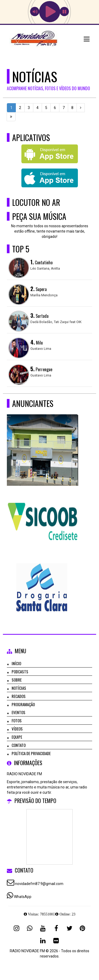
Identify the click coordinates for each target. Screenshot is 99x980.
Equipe (17, 737)
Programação (23, 704)
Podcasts (20, 672)
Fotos (17, 720)
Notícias (19, 688)
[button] (87, 39)
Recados (19, 696)
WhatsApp (23, 897)
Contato (19, 745)
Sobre (17, 680)
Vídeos (17, 729)
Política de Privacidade (31, 753)
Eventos (18, 712)
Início (16, 663)
